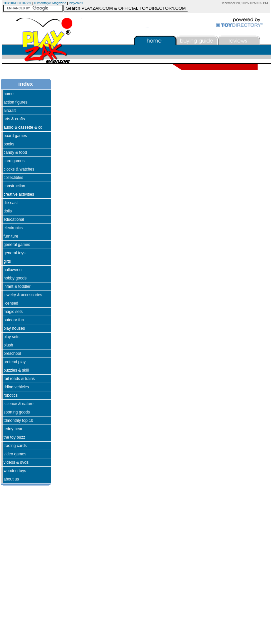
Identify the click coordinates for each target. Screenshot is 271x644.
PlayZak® (76, 3)
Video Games (15, 454)
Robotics (11, 395)
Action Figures (16, 102)
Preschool (12, 353)
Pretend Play (15, 362)
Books (9, 144)
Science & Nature (19, 404)
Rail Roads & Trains (19, 379)
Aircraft (10, 111)
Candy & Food (15, 152)
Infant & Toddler (17, 286)
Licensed (11, 303)
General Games (17, 245)
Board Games (15, 136)
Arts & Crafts (14, 119)
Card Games (14, 161)
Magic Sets (13, 312)
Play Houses (14, 328)
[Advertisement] (21, 553)
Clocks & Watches (19, 169)
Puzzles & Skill (16, 370)
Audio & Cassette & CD (23, 127)
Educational (14, 219)
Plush (9, 345)
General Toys (15, 253)
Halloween (13, 270)
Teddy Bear (13, 429)
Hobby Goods (15, 278)
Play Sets (12, 337)
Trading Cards (15, 446)
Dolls (8, 211)
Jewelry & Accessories (23, 295)
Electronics (13, 228)
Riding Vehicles (16, 387)
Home (9, 94)
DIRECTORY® (17, 3)
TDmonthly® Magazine (50, 3)
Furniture (11, 236)
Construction (15, 186)
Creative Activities (19, 194)
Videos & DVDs (16, 462)
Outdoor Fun (14, 320)
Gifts (7, 261)
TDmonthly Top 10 (19, 421)
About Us (11, 479)
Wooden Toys (15, 471)
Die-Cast (11, 203)
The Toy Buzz (15, 437)
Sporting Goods (17, 412)
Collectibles (14, 178)
